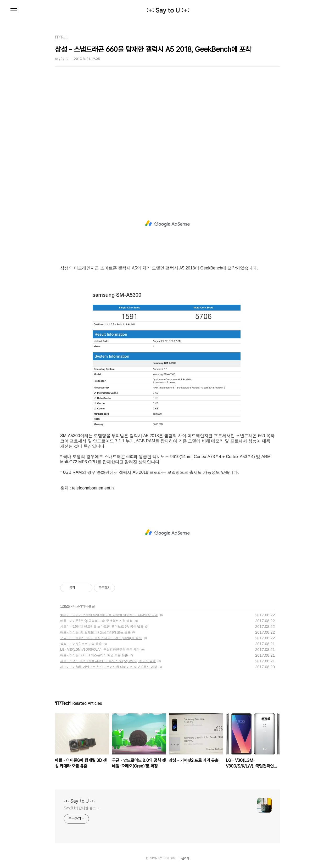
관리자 (185, 858)
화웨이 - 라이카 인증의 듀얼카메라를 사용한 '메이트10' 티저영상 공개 (109, 615)
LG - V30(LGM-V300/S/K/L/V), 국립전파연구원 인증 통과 (100, 650)
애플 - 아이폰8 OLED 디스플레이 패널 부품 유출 (94, 655)
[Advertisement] (167, 137)
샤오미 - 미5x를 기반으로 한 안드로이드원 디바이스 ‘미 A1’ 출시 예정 (109, 667)
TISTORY (169, 858)
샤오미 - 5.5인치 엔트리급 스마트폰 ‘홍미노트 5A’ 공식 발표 (102, 627)
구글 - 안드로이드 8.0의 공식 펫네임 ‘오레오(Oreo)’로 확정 (101, 638)
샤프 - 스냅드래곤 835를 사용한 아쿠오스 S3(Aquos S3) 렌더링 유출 (108, 661)
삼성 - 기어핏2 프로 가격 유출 (81, 644)
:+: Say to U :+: (168, 10)
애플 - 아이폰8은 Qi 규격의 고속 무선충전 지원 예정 (96, 621)
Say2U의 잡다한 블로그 (81, 808)
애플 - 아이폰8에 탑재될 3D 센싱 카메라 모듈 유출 (95, 632)
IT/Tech (65, 606)
